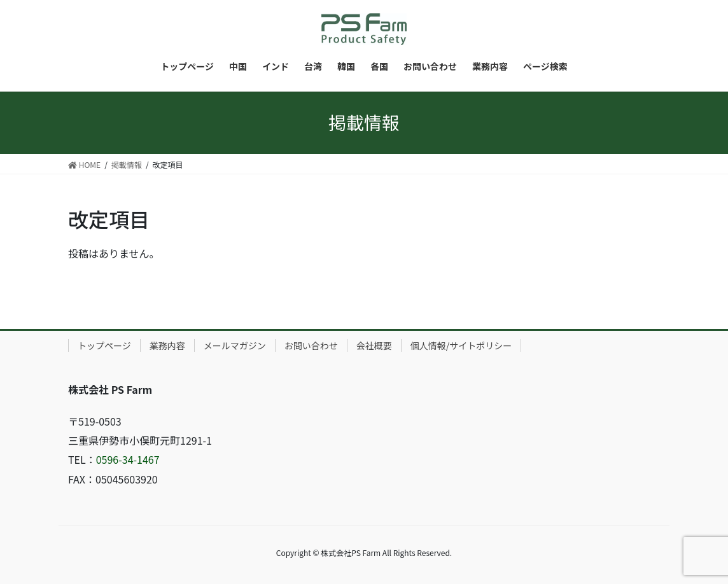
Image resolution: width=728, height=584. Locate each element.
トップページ (104, 345)
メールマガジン (235, 345)
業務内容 (167, 345)
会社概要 (374, 345)
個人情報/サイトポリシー (461, 345)
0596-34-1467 (128, 459)
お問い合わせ (311, 345)
